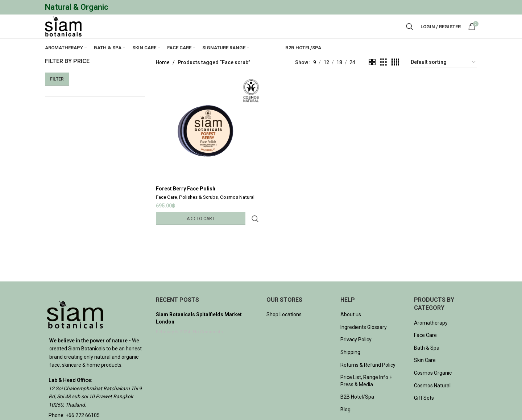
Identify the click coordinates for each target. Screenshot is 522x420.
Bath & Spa (427, 362)
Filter (57, 94)
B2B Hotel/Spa (357, 412)
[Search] (410, 34)
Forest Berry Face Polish (186, 202)
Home (163, 77)
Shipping (350, 367)
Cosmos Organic (433, 387)
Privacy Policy (356, 354)
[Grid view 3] (383, 77)
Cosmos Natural (237, 211)
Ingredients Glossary (364, 342)
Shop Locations (284, 329)
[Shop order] (444, 77)
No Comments (208, 347)
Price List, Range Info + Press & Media (366, 395)
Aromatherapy (431, 337)
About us (351, 329)
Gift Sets (424, 412)
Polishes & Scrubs (198, 211)
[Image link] (75, 329)
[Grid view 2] (372, 77)
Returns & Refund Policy (368, 379)
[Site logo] (69, 34)
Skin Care (425, 375)
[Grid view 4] (395, 77)
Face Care (166, 211)
